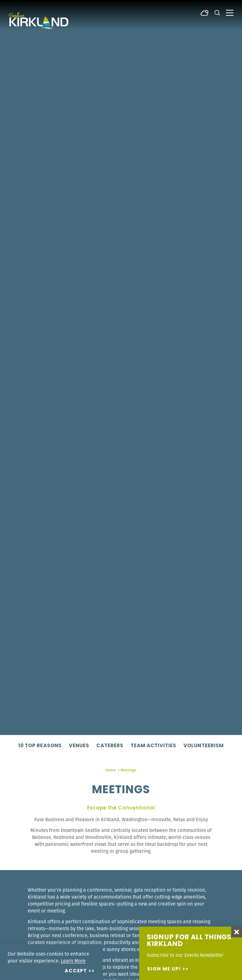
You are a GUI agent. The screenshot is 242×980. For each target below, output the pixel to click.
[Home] (38, 21)
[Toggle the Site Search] (217, 12)
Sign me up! (164, 969)
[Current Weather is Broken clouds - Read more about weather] (204, 12)
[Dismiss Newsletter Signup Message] (237, 932)
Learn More (73, 961)
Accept (76, 971)
